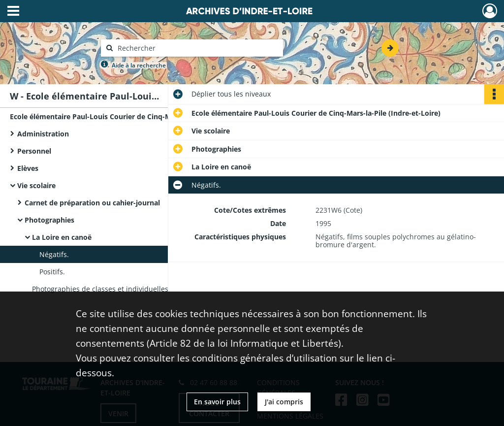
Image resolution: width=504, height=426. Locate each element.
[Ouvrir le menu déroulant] (13, 12)
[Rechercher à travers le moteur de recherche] (197, 48)
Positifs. (52, 272)
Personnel (34, 151)
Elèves (28, 168)
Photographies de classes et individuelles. (101, 289)
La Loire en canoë (62, 237)
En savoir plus (217, 402)
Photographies (49, 220)
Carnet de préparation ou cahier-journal (92, 203)
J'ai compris (284, 402)
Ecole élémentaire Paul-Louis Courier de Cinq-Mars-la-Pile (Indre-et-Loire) (108, 116)
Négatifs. (54, 254)
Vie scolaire (36, 185)
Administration (43, 134)
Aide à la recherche (139, 65)
